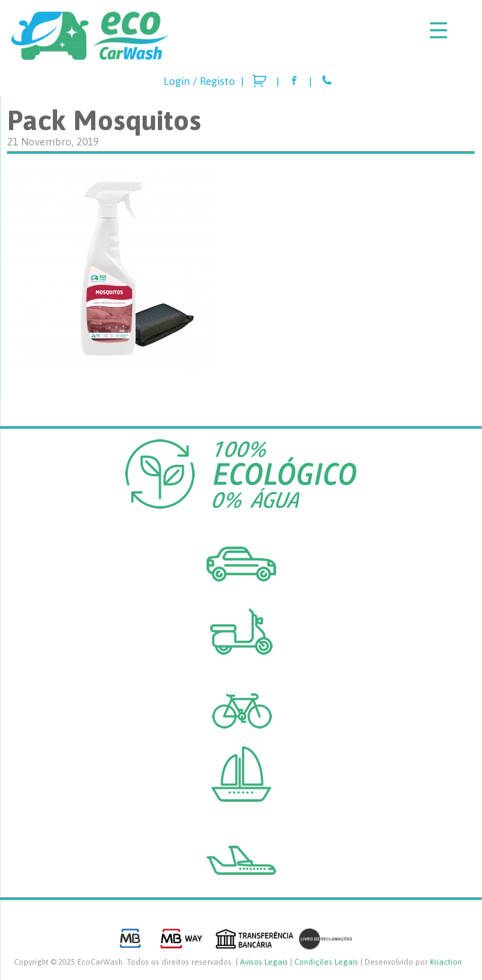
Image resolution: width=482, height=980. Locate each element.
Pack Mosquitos (104, 120)
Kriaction (446, 962)
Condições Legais (326, 962)
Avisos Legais (264, 962)
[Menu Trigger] (439, 30)
